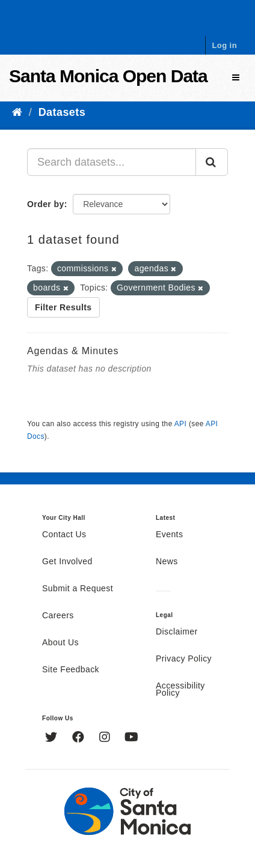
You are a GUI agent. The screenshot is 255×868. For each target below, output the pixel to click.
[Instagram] (106, 738)
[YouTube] (131, 738)
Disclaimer (177, 632)
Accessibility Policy (180, 690)
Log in (224, 45)
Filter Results (63, 307)
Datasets (62, 112)
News (167, 562)
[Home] (17, 112)
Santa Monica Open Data (108, 76)
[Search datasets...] (112, 162)
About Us (60, 643)
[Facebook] (80, 738)
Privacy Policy (184, 659)
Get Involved (67, 562)
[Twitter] (53, 738)
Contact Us (64, 535)
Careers (58, 616)
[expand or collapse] (236, 78)
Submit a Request (78, 589)
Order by (46, 204)
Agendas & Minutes (73, 351)
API (180, 424)
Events (169, 535)
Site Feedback (71, 670)
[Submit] (212, 162)
